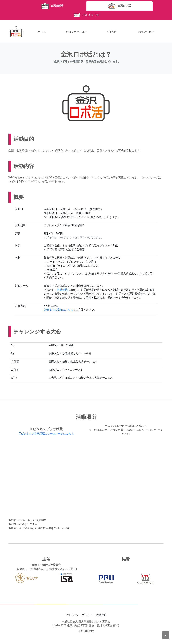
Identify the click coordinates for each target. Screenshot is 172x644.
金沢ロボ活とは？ (77, 32)
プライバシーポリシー (79, 615)
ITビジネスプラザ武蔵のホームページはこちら (46, 433)
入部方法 (111, 32)
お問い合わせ (146, 32)
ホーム (42, 32)
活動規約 (62, 290)
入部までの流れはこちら (58, 310)
